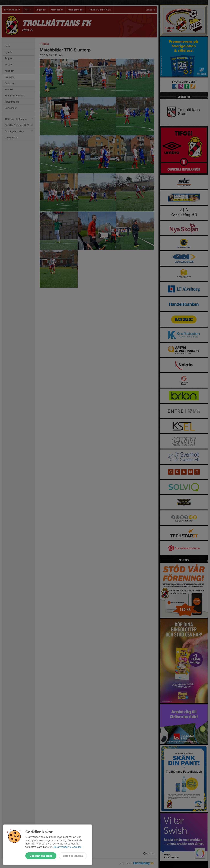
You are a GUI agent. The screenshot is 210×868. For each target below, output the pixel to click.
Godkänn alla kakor (41, 856)
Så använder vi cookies (67, 847)
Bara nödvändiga (73, 856)
